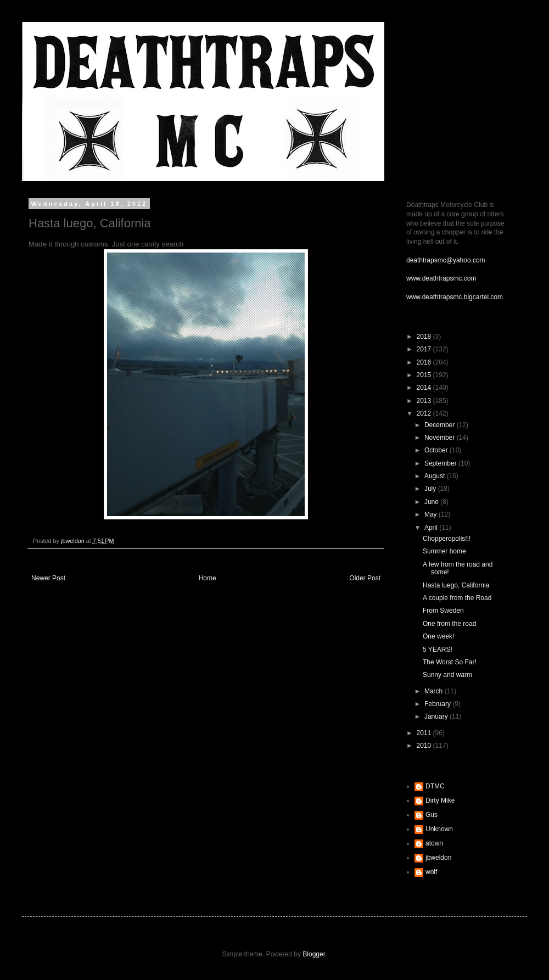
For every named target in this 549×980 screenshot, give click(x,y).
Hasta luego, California (456, 585)
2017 (425, 349)
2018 (425, 337)
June (432, 502)
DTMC (435, 786)
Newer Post (48, 578)
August (436, 476)
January (437, 716)
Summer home (444, 551)
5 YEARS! (438, 649)
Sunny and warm (447, 675)
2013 (425, 401)
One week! (438, 636)
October (437, 450)
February (438, 704)
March (435, 691)
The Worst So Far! (450, 662)
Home (208, 578)
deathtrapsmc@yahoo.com (446, 260)
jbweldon (438, 858)
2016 (425, 362)
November (441, 438)
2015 (425, 375)
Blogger (314, 954)
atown (434, 843)
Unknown (439, 829)
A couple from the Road (457, 598)
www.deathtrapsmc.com (441, 278)
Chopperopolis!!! (447, 539)
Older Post (365, 578)
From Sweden (443, 611)
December (441, 425)
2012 (425, 413)
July (431, 489)
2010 (425, 746)
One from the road (449, 624)
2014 (425, 388)
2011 (425, 733)
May (432, 514)
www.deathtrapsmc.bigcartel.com (455, 297)
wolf (431, 872)
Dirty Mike (440, 800)
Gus (432, 815)
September (441, 463)
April (432, 528)
